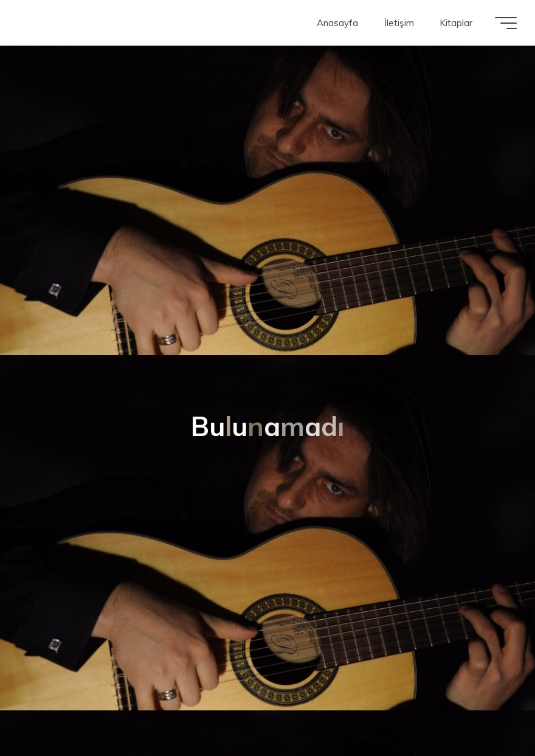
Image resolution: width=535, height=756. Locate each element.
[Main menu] (506, 23)
